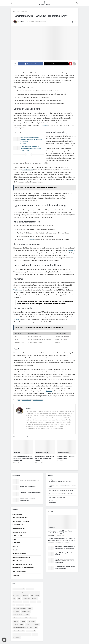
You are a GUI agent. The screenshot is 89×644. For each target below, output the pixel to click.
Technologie (17, 561)
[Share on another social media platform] (74, 64)
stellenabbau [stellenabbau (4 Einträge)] (32, 621)
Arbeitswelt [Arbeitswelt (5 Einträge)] (30, 589)
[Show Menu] (12, 3)
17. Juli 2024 (30, 22)
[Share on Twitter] (56, 64)
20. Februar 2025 (25, 151)
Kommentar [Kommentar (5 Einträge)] (20, 605)
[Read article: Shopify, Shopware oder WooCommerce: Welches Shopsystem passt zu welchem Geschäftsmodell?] (51, 560)
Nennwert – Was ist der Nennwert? (28, 486)
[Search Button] (77, 3)
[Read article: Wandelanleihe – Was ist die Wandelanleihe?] (16, 494)
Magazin (17, 453)
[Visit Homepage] (44, 3)
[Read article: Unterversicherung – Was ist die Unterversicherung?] (16, 500)
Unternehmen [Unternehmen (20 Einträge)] (36, 624)
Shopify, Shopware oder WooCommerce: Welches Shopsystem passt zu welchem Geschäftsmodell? (64, 561)
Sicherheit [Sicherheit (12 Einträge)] (33, 618)
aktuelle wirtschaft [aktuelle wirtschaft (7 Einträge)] (19, 589)
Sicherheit (45, 125)
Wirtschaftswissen (22, 11)
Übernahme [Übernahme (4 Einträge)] (17, 637)
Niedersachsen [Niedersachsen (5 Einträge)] (18, 615)
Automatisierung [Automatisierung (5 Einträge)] (18, 592)
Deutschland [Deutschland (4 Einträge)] (25, 595)
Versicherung (18, 290)
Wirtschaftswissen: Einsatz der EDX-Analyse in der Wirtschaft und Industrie (45, 458)
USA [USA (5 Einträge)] (32, 628)
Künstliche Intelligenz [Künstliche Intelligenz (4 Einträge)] (20, 608)
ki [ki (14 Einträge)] (14, 605)
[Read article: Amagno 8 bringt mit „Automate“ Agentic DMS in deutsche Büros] (51, 568)
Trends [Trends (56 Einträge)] (28, 624)
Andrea (22, 22)
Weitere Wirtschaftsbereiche (23, 568)
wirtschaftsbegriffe (26, 400)
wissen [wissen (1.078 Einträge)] (28, 634)
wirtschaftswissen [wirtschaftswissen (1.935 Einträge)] (19, 634)
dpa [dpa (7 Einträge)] (14, 599)
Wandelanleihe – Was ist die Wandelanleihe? (30, 492)
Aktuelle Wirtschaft (20, 518)
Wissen (70, 250)
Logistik (15, 546)
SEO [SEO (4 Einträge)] (26, 618)
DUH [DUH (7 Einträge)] (19, 599)
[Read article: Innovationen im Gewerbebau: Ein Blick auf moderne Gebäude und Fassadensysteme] (51, 548)
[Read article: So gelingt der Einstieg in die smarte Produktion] (51, 554)
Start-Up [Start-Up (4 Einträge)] (23, 621)
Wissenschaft (17, 575)
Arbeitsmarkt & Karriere (21, 521)
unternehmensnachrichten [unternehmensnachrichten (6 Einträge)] (21, 628)
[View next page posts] (30, 154)
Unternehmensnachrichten (22, 564)
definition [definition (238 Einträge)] (16, 595)
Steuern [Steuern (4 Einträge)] (16, 624)
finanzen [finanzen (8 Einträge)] (26, 602)
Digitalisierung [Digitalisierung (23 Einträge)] (35, 595)
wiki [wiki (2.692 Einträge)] (36, 628)
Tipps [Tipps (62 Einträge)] (22, 624)
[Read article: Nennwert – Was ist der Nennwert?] (16, 488)
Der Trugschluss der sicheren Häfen (57, 497)
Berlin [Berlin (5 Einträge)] (32, 592)
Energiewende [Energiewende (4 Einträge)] (17, 602)
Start (15, 11)
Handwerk (16, 543)
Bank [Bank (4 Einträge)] (26, 592)
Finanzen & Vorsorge (20, 532)
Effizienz (49, 391)
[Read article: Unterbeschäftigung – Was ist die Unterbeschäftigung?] (67, 447)
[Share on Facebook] (31, 64)
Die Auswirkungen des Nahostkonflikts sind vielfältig (61, 494)
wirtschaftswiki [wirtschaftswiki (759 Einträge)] (31, 631)
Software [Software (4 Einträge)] (16, 621)
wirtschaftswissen (38, 400)
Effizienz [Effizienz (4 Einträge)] (34, 599)
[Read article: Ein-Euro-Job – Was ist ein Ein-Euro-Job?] (16, 481)
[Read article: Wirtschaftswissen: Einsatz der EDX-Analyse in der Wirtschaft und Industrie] (17, 148)
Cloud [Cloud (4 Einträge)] (38, 592)
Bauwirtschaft (18, 525)
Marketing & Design (19, 554)
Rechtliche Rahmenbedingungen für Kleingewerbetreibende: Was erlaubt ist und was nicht (31, 139)
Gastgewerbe (17, 536)
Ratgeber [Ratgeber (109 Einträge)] (27, 615)
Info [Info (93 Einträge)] (39, 602)
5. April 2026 (58, 535)
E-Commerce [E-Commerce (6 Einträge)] (26, 599)
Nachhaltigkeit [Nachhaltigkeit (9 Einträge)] (26, 612)
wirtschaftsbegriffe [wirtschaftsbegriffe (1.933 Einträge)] (19, 631)
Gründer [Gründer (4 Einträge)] (33, 602)
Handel (15, 539)
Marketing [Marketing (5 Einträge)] (16, 612)
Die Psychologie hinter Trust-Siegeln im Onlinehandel (61, 490)
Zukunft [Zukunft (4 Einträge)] (35, 634)
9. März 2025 (24, 143)
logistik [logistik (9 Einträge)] (30, 608)
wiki (19, 400)
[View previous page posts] (27, 154)
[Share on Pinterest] (71, 64)
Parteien (16, 319)
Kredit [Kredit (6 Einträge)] (27, 605)
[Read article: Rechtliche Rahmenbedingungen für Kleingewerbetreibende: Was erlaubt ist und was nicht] (17, 139)
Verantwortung (27, 170)
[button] (4, 640)
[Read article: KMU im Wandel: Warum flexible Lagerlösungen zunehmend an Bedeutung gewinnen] (62, 522)
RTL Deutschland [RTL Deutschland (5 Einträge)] (18, 618)
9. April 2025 (60, 461)
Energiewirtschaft (19, 528)
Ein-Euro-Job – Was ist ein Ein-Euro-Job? (29, 480)
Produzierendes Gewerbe (21, 557)
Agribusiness (17, 514)
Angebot (31, 239)
